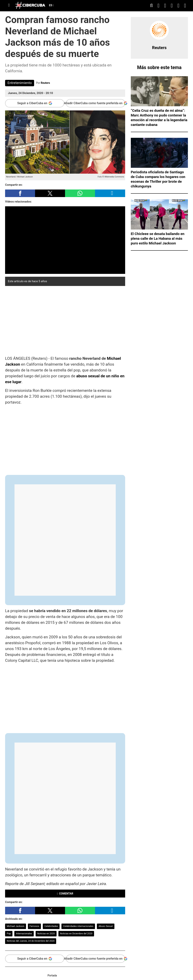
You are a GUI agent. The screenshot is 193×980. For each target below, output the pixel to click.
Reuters (45, 83)
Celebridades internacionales (78, 926)
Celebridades (51, 926)
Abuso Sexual (106, 926)
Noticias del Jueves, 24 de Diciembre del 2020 (31, 941)
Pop (9, 933)
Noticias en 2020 (46, 933)
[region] (65, 320)
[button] (20, 193)
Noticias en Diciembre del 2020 (76, 933)
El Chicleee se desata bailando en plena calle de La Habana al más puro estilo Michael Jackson (158, 238)
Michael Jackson (16, 926)
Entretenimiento (20, 83)
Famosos (34, 926)
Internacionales (24, 933)
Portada (52, 975)
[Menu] (9, 5)
